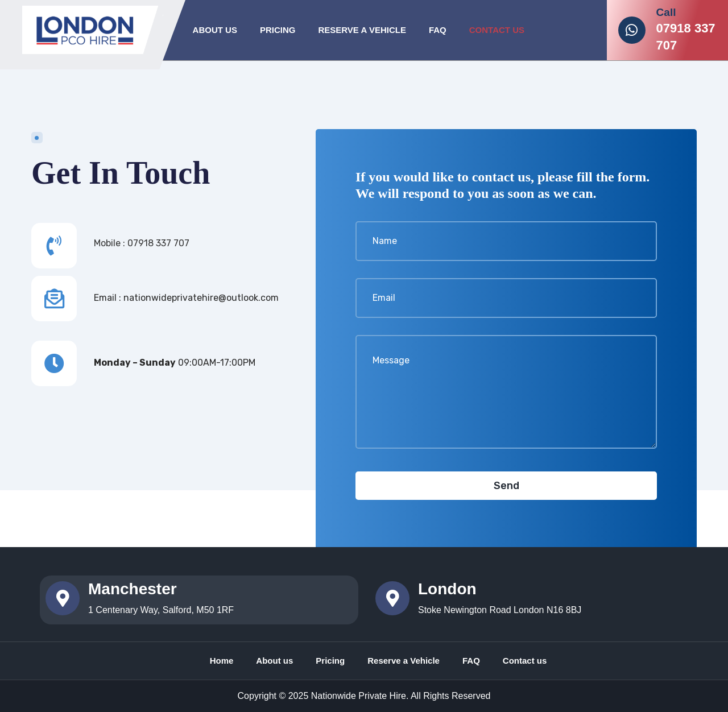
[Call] (632, 30)
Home (222, 661)
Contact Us (497, 30)
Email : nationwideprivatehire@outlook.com (186, 298)
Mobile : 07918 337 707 (142, 243)
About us (274, 661)
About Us (215, 30)
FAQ (438, 30)
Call (666, 12)
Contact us (525, 661)
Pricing (278, 30)
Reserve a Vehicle (404, 661)
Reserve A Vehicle (362, 30)
